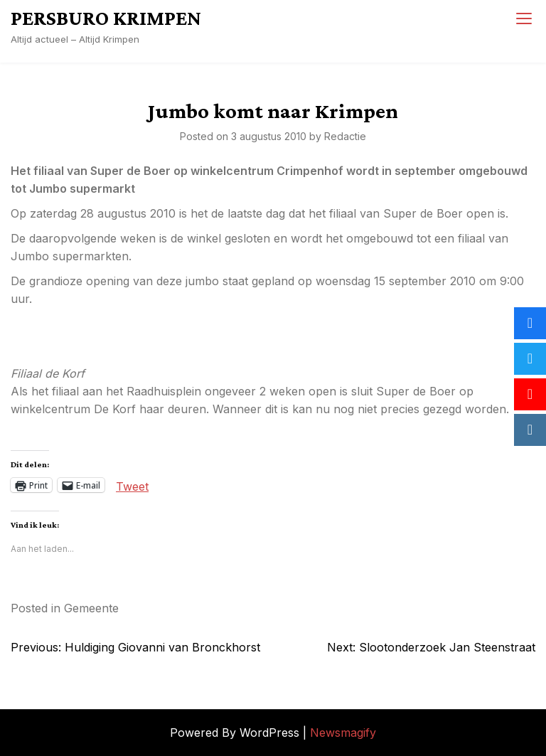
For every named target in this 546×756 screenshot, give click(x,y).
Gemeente (91, 608)
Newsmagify (343, 733)
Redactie (345, 136)
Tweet (132, 485)
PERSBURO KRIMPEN (106, 18)
